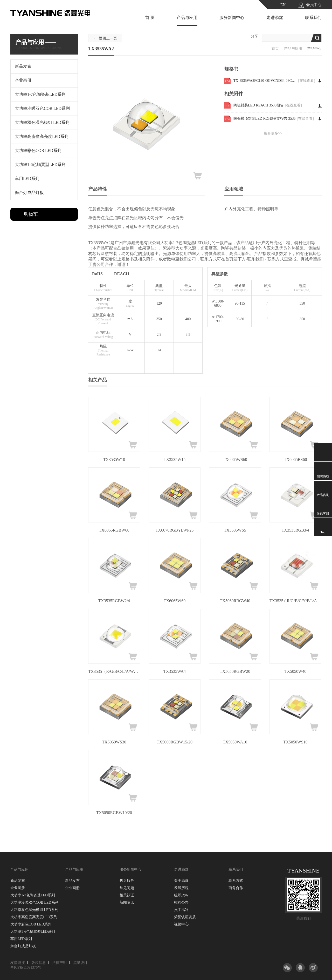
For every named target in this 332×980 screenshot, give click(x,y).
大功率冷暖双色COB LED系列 (34, 902)
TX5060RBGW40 (235, 601)
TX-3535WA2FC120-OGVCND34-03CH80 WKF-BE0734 (274, 81)
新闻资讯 (127, 902)
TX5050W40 (295, 671)
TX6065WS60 (235, 459)
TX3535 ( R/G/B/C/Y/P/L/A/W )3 (295, 601)
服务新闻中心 (232, 18)
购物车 (31, 214)
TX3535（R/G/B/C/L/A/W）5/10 (114, 671)
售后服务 (127, 881)
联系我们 (313, 18)
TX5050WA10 (235, 742)
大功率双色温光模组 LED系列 (34, 910)
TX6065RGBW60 (114, 530)
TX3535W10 (114, 459)
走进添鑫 (275, 18)
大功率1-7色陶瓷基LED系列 (33, 895)
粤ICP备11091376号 (26, 967)
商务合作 (236, 888)
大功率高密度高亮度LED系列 (34, 917)
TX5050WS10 (295, 742)
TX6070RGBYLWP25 (175, 530)
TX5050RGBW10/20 (114, 813)
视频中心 (181, 924)
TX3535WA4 (175, 671)
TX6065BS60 (296, 459)
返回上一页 (108, 38)
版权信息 (39, 963)
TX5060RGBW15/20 (175, 742)
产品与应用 (187, 18)
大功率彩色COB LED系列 (31, 924)
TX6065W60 (175, 601)
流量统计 (80, 963)
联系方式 (236, 881)
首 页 (150, 18)
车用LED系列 (21, 939)
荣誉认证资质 (185, 917)
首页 (275, 49)
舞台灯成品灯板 (23, 946)
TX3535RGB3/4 (296, 530)
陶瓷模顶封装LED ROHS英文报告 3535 (274, 119)
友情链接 (18, 963)
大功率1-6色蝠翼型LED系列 (33, 932)
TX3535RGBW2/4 (114, 601)
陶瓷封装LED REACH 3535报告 (268, 105)
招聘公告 (181, 902)
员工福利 (181, 910)
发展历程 (181, 888)
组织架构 (181, 895)
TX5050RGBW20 (235, 671)
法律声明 (59, 963)
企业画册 (18, 888)
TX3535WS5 (235, 530)
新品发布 (18, 881)
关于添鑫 (181, 881)
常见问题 (127, 888)
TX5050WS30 (114, 742)
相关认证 (127, 895)
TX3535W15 (175, 459)
